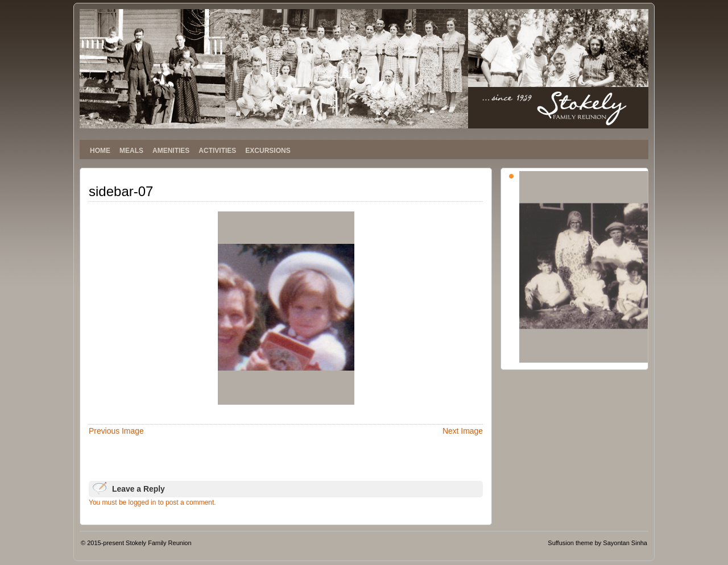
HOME (100, 151)
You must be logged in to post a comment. (152, 502)
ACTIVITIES (217, 151)
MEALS (131, 151)
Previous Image (116, 431)
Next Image (463, 431)
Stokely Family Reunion (159, 543)
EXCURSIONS (268, 151)
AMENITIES (171, 151)
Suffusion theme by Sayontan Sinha (597, 543)
